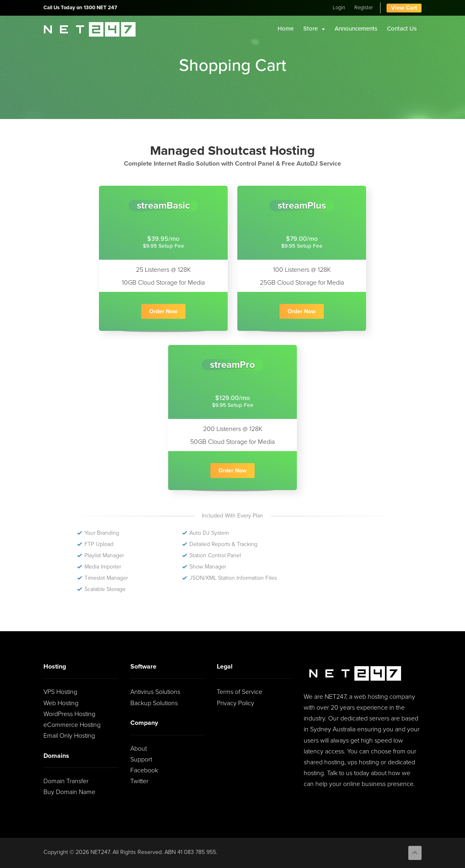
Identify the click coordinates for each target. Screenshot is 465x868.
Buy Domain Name (69, 792)
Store (314, 29)
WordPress (69, 714)
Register (364, 8)
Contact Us (402, 29)
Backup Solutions (154, 703)
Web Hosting (61, 703)
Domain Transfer (66, 781)
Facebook (144, 770)
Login (339, 8)
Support (141, 759)
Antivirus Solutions (155, 692)
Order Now (163, 311)
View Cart (404, 8)
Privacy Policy (236, 703)
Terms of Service (240, 692)
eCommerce (72, 725)
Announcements (356, 29)
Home (286, 29)
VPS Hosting (60, 692)
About (139, 749)
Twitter (139, 781)
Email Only (69, 736)
